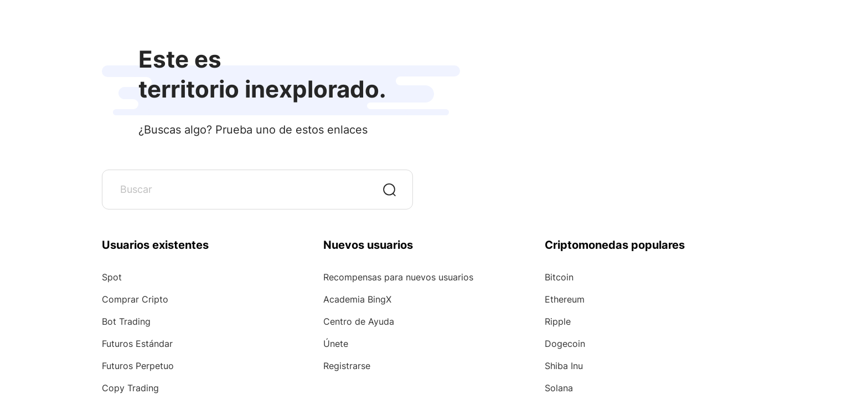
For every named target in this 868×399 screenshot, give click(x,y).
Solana (559, 388)
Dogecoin (565, 344)
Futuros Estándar (137, 344)
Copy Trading (130, 388)
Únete (336, 344)
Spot (112, 277)
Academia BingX (357, 299)
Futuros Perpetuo (138, 366)
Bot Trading (126, 321)
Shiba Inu (564, 366)
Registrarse (347, 366)
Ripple (558, 321)
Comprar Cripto (135, 299)
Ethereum (565, 299)
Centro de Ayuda (359, 321)
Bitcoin (559, 277)
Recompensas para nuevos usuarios (398, 277)
